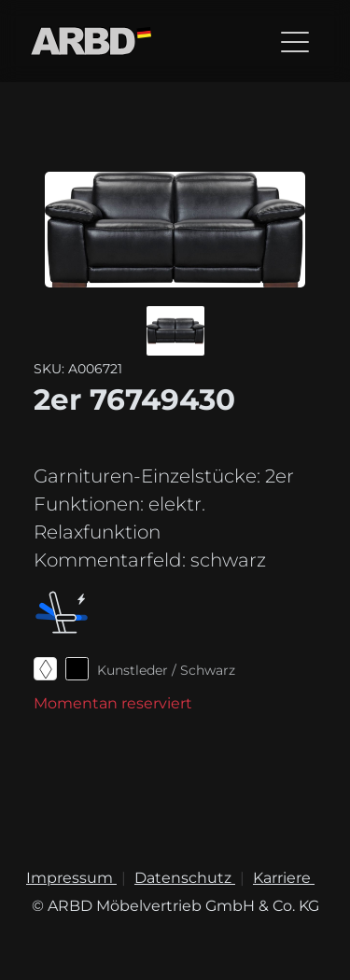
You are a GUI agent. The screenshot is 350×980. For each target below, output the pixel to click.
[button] (175, 331)
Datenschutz (185, 878)
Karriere (284, 878)
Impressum (71, 878)
